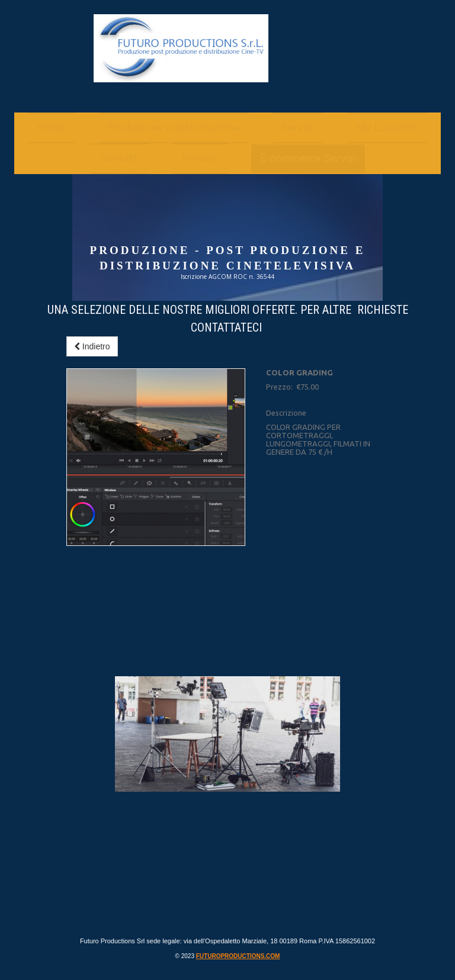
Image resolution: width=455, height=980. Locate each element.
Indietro (92, 346)
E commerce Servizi (308, 159)
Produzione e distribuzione (174, 128)
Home (51, 128)
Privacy (200, 159)
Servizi (298, 128)
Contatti (120, 159)
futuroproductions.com (238, 956)
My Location (387, 128)
